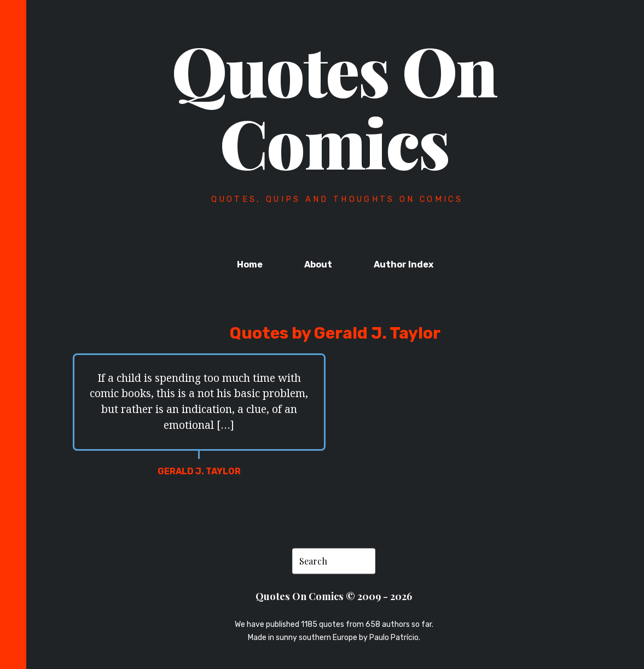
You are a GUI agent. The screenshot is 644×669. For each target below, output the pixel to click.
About (318, 264)
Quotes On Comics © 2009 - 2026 (334, 597)
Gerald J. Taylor (199, 471)
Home (250, 264)
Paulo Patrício (394, 638)
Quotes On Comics (334, 106)
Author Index (404, 264)
